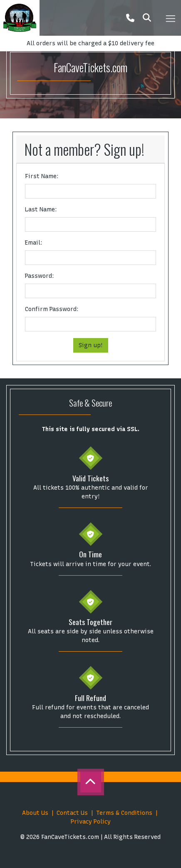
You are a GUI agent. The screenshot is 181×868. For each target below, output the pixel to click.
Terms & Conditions (124, 813)
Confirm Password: (52, 309)
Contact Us (72, 813)
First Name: (42, 176)
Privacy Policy (91, 822)
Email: (34, 243)
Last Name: (41, 210)
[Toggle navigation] (170, 18)
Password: (40, 276)
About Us (35, 813)
